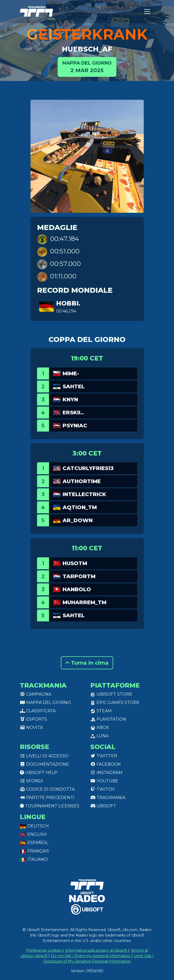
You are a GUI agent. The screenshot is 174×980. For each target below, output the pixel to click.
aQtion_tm (80, 507)
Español (34, 843)
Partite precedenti (47, 798)
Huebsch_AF (87, 49)
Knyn (70, 400)
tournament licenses (50, 806)
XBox (100, 728)
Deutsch (34, 826)
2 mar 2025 (87, 67)
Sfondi (31, 781)
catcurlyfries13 (88, 468)
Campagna (35, 694)
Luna (99, 736)
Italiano (34, 859)
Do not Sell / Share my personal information (91, 956)
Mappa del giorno (45, 703)
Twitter (104, 756)
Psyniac (75, 426)
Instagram (106, 773)
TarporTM (79, 576)
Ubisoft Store (111, 694)
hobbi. (68, 303)
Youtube (104, 781)
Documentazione (44, 764)
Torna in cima (87, 663)
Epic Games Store (115, 703)
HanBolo (77, 589)
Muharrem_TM (85, 602)
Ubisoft (103, 806)
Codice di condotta (47, 789)
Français (34, 851)
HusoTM (75, 563)
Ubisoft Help (39, 773)
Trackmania (108, 798)
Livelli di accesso (44, 756)
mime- (71, 373)
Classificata (38, 711)
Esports (33, 719)
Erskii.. (73, 413)
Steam (101, 711)
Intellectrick (84, 494)
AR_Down (78, 520)
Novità (31, 728)
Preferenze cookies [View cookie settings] (44, 950)
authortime (82, 481)
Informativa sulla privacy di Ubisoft (97, 950)
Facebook (106, 764)
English (33, 834)
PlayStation (108, 719)
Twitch (102, 789)
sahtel (74, 386)
